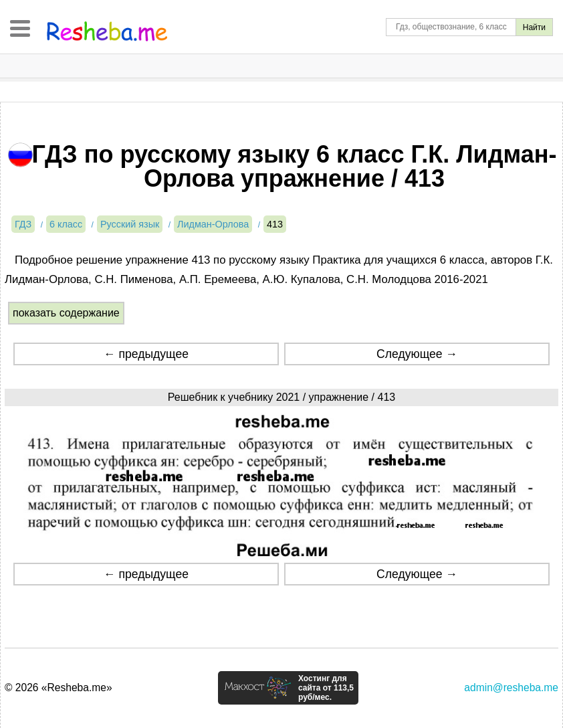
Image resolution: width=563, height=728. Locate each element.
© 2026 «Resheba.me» (59, 688)
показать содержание (66, 313)
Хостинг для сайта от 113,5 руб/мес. (326, 688)
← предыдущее (146, 354)
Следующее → (417, 354)
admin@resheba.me (511, 688)
